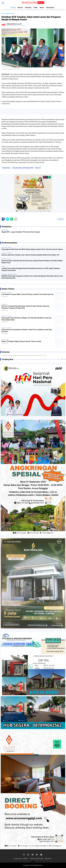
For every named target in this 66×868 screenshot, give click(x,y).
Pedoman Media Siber (37, 859)
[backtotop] (33, 863)
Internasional (50, 8)
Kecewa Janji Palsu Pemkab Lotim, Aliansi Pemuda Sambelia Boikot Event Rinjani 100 (30, 255)
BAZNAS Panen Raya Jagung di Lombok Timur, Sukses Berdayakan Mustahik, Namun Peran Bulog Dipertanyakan (32, 277)
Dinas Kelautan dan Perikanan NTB (23, 168)
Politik (36, 8)
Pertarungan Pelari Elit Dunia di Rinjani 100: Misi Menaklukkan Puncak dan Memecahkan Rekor (27, 319)
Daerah (5, 304)
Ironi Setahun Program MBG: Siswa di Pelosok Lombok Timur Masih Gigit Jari (27, 294)
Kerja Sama (48, 859)
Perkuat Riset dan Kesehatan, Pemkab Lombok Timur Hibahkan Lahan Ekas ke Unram (27, 331)
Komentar (61, 219)
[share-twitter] (7, 219)
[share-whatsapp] (12, 219)
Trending (13, 8)
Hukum (42, 8)
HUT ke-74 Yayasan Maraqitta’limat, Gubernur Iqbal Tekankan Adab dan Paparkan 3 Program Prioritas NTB (25, 307)
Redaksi (25, 859)
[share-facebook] (3, 219)
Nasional (6, 340)
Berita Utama (6, 168)
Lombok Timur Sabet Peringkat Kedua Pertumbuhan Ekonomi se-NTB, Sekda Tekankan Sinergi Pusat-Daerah (31, 269)
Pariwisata (28, 8)
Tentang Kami (18, 859)
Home (3, 13)
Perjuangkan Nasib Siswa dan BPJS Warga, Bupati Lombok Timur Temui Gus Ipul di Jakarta (32, 249)
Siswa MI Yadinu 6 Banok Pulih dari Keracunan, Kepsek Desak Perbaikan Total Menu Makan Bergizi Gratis (32, 262)
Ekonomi (20, 8)
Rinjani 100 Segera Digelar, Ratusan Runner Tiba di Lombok (21, 341)
